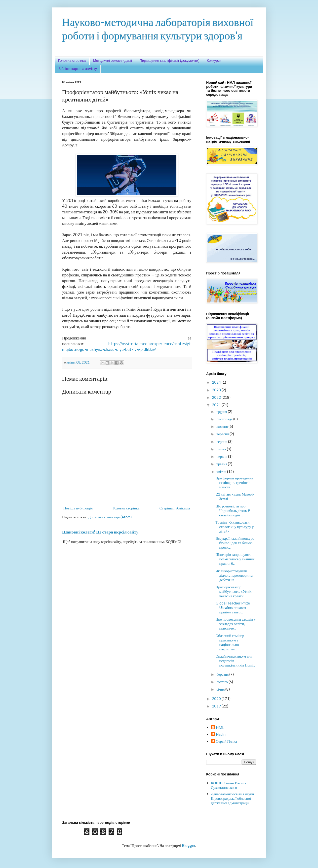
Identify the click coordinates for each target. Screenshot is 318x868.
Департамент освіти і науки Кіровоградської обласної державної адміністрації (232, 798)
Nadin (221, 734)
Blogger (189, 845)
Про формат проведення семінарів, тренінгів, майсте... (235, 482)
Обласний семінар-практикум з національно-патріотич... (231, 642)
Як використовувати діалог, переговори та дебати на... (234, 575)
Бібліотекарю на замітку (78, 69)
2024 (217, 382)
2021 (217, 405)
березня (223, 674)
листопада (225, 419)
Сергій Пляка (226, 741)
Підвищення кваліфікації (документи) (170, 61)
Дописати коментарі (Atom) (110, 517)
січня (221, 689)
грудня (222, 411)
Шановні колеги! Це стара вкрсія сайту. (101, 532)
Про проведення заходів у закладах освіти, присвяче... (236, 624)
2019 (217, 706)
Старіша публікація (175, 508)
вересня (223, 434)
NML (220, 728)
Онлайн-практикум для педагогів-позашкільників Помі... (235, 661)
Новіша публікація (78, 508)
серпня (222, 441)
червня (222, 456)
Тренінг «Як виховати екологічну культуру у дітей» (235, 527)
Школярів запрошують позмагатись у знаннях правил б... (235, 559)
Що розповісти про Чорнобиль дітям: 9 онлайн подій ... (233, 510)
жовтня (222, 426)
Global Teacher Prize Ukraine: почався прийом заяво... (233, 607)
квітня (222, 471)
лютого (222, 682)
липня (221, 449)
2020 (217, 699)
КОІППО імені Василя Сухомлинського (229, 785)
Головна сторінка (72, 61)
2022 (217, 397)
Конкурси (214, 61)
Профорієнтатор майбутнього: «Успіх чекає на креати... (234, 591)
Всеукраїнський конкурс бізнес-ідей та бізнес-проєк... (235, 543)
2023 (217, 390)
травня (222, 464)
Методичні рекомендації (113, 61)
